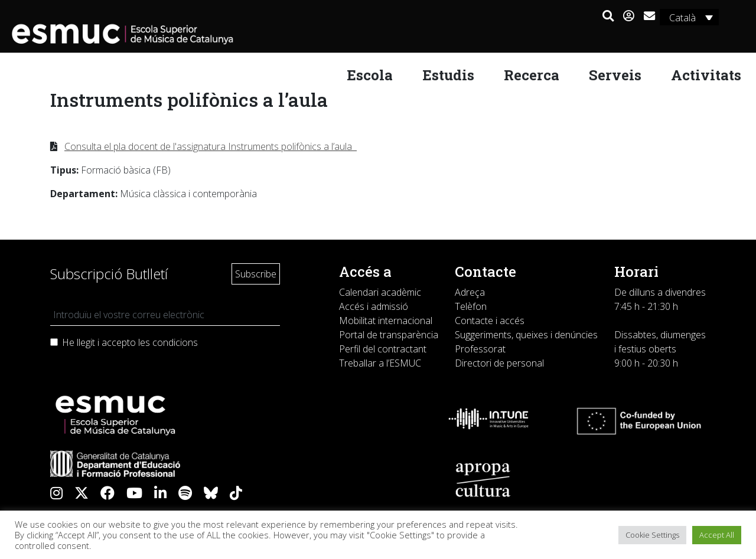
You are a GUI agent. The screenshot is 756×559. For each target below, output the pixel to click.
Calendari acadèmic (380, 292)
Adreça (470, 292)
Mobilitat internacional (386, 321)
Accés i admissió (374, 306)
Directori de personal (499, 363)
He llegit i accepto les (130, 342)
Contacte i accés (490, 321)
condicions (175, 342)
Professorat (480, 349)
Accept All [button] (717, 535)
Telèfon (471, 306)
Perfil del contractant (383, 349)
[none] (689, 17)
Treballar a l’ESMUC (380, 363)
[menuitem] (689, 17)
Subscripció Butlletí (109, 274)
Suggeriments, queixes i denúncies (526, 335)
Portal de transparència (389, 335)
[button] (607, 17)
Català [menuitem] (682, 18)
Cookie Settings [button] (652, 535)
